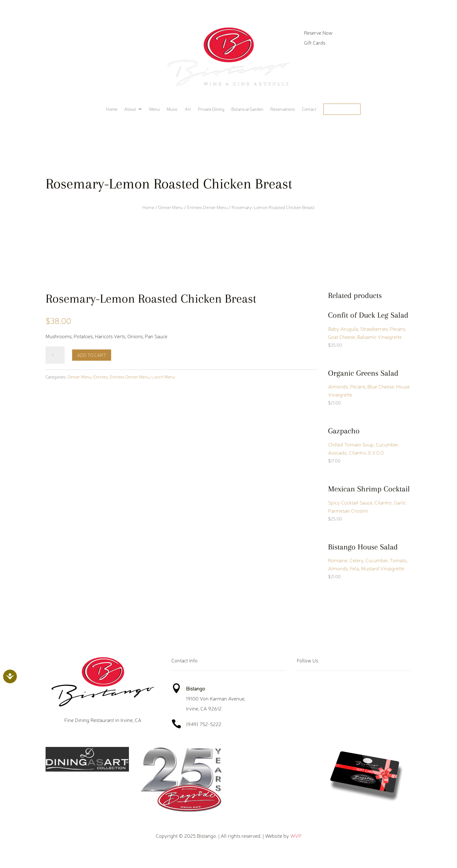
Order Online (342, 109)
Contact (309, 109)
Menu (155, 109)
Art (188, 109)
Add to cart (92, 355)
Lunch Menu (163, 377)
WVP (296, 836)
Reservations (283, 109)
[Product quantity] (55, 355)
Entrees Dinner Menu (207, 207)
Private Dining (211, 109)
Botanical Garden (247, 109)
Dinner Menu (171, 207)
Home (112, 109)
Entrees (101, 377)
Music (172, 109)
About (130, 109)
